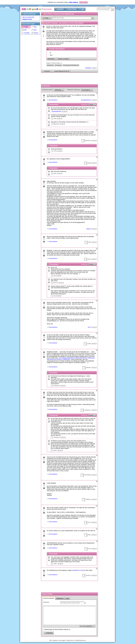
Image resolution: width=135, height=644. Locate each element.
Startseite (61, 9)
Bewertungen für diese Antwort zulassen (57, 629)
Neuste (91, 105)
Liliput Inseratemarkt (28, 17)
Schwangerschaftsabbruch (71, 65)
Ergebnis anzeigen (63, 59)
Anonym (88, 575)
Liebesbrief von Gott (78, 570)
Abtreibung (50, 65)
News (34, 30)
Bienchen (56, 124)
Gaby (89, 163)
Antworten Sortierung (73, 90)
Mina (89, 535)
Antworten (47, 71)
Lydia (55, 564)
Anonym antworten (49, 598)
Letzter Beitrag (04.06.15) (62, 71)
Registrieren (60, 598)
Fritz (90, 549)
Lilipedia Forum (27, 19)
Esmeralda (88, 475)
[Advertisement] (29, 64)
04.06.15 (60, 564)
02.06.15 (65, 111)
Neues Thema (72, 9)
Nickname (46, 602)
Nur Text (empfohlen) (86, 626)
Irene (89, 259)
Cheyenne (57, 386)
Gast (55, 118)
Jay (55, 276)
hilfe (90, 242)
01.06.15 (94, 68)
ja (50, 53)
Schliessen (83, 2)
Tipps (34, 27)
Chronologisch (86, 90)
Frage (46, 18)
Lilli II (89, 327)
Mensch (88, 368)
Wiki (24, 30)
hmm (89, 522)
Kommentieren (53, 100)
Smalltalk (26, 33)
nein (51, 55)
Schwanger (58, 65)
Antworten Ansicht (47, 90)
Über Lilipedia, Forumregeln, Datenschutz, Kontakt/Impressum (67, 640)
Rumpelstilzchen (86, 100)
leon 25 (56, 283)
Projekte (35, 33)
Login (82, 9)
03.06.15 (94, 535)
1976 (55, 151)
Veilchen (88, 499)
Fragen (25, 27)
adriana (89, 229)
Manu (55, 450)
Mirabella (88, 68)
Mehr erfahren (74, 2)
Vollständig (58, 90)
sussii (89, 344)
